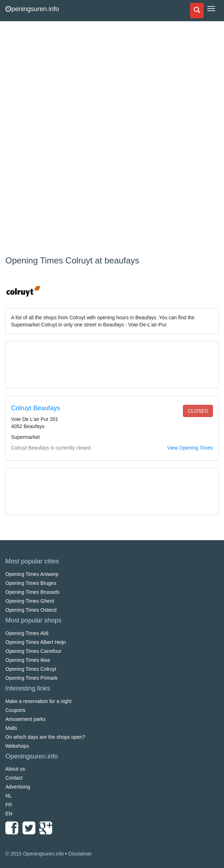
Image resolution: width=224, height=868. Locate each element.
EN (9, 814)
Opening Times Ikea (28, 660)
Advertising (18, 787)
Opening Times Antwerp (32, 574)
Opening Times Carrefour (33, 651)
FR (9, 805)
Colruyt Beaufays (36, 408)
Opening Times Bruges (31, 583)
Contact (14, 778)
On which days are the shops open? (45, 737)
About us (15, 769)
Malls (11, 728)
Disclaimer (80, 854)
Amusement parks (26, 719)
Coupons (15, 710)
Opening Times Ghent (30, 601)
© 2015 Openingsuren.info (35, 854)
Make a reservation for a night (38, 701)
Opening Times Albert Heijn (36, 642)
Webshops (17, 746)
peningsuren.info (32, 9)
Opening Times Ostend (31, 610)
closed (198, 411)
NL (9, 796)
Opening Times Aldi (27, 633)
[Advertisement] (59, 140)
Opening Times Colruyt (31, 669)
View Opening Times (190, 448)
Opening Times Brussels (33, 592)
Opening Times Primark (31, 678)
